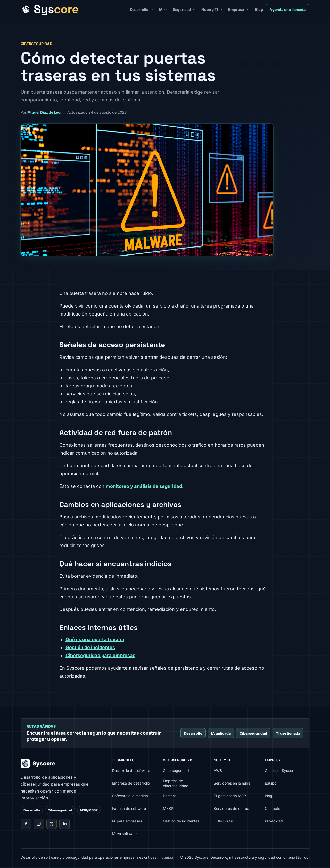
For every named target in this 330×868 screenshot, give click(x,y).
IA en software (124, 834)
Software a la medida (130, 796)
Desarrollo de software (131, 771)
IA (161, 9)
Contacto (273, 808)
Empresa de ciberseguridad (176, 783)
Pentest (169, 796)
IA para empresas (127, 821)
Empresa (236, 9)
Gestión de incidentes (90, 647)
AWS (218, 771)
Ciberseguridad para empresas (100, 655)
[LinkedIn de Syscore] (64, 824)
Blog (259, 9)
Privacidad (274, 821)
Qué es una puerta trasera (95, 639)
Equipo (271, 783)
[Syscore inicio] (50, 9)
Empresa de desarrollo (131, 783)
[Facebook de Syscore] (26, 824)
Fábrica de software (129, 808)
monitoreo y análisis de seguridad (144, 486)
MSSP (168, 808)
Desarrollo (139, 9)
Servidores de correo (231, 808)
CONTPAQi (223, 821)
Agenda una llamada (287, 9)
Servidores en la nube (232, 783)
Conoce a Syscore (280, 771)
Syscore (38, 763)
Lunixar (168, 857)
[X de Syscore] (52, 824)
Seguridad (182, 9)
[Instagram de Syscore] (39, 824)
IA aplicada (221, 733)
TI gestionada (288, 733)
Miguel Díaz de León (45, 112)
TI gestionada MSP (230, 796)
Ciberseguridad (253, 733)
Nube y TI (210, 9)
